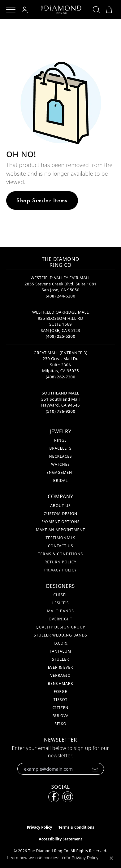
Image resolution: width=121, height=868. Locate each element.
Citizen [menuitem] (61, 708)
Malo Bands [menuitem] (60, 611)
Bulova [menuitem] (60, 716)
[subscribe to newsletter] (95, 769)
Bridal (61, 480)
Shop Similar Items (42, 200)
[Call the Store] (61, 296)
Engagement (60, 472)
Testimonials (60, 538)
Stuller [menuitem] (60, 659)
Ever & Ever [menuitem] (61, 667)
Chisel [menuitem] (61, 595)
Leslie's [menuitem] (61, 603)
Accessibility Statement (60, 839)
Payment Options (61, 522)
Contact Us (60, 546)
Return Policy (60, 562)
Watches (60, 464)
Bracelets (61, 448)
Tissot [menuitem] (60, 700)
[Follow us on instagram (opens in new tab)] (68, 797)
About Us (60, 506)
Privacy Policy (60, 570)
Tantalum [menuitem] (61, 651)
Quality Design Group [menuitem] (60, 627)
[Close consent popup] (111, 858)
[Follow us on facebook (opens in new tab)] (54, 797)
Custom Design (60, 514)
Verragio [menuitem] (60, 675)
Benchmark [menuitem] (60, 683)
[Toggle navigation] (11, 10)
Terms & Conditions (60, 554)
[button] (26, 10)
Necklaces (60, 456)
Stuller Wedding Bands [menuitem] (60, 635)
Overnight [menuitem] (60, 619)
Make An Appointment (60, 530)
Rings (60, 440)
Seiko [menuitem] (60, 724)
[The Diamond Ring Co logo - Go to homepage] (61, 10)
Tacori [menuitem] (60, 643)
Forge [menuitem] (60, 692)
